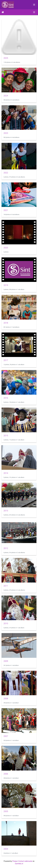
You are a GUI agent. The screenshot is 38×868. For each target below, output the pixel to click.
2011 (6, 586)
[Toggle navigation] (34, 5)
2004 (6, 849)
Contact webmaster (25, 861)
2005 (6, 811)
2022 (6, 173)
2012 (6, 548)
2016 (6, 398)
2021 (6, 210)
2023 (6, 133)
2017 (6, 360)
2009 (6, 661)
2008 (6, 699)
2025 (6, 58)
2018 (6, 323)
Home (3, 12)
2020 (6, 248)
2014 (6, 473)
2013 (6, 511)
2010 (6, 623)
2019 (6, 285)
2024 (6, 96)
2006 (6, 774)
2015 (6, 436)
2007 (6, 736)
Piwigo (15, 861)
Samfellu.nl (19, 864)
